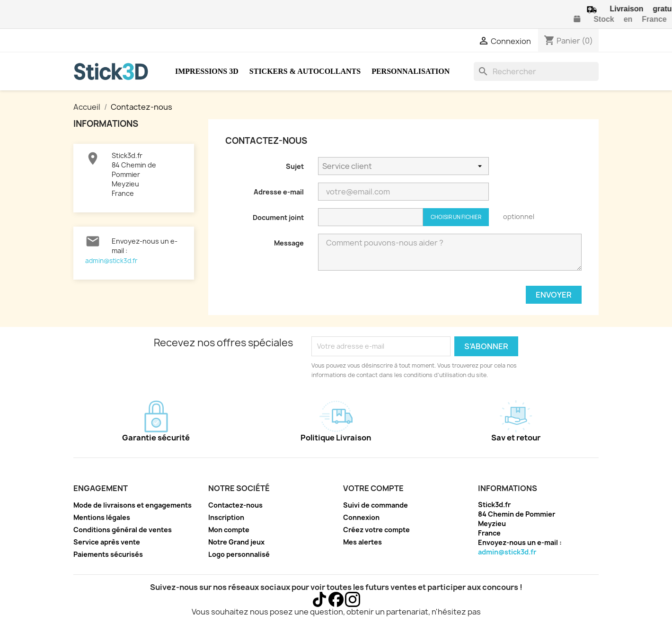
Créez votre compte (376, 530)
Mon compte (229, 530)
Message (289, 243)
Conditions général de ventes (123, 530)
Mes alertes (363, 542)
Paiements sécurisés (108, 554)
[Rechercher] (536, 71)
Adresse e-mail (279, 192)
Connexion (361, 517)
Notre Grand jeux (236, 542)
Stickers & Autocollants (305, 71)
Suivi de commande (376, 505)
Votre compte (373, 488)
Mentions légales (102, 517)
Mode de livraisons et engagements (133, 505)
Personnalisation (411, 71)
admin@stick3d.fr (111, 261)
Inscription (226, 517)
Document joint (278, 217)
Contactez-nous (235, 505)
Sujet (295, 166)
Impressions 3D (207, 71)
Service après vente (107, 542)
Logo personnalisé (239, 554)
